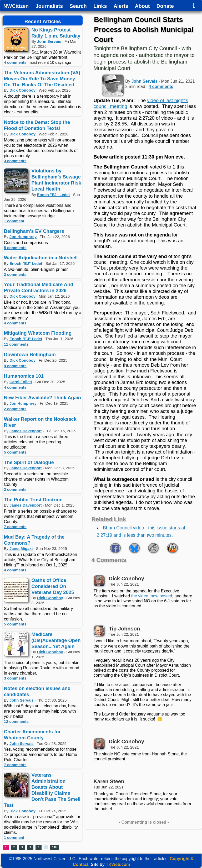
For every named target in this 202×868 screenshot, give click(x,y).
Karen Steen (109, 781)
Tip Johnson (125, 629)
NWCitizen (16, 6)
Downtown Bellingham (30, 354)
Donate (165, 6)
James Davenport (26, 431)
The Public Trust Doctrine (33, 500)
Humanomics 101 (24, 376)
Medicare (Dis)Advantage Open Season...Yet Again (56, 640)
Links (100, 6)
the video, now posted (152, 596)
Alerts (121, 6)
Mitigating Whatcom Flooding (38, 333)
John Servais (49, 41)
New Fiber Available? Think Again (42, 398)
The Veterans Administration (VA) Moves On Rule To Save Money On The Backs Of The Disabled (42, 79)
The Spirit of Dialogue (29, 462)
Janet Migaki (21, 549)
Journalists (49, 6)
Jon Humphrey (23, 237)
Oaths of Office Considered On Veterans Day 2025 (53, 586)
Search (78, 6)
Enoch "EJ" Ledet (53, 195)
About (142, 6)
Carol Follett (21, 382)
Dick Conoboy (22, 90)
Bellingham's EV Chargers (34, 231)
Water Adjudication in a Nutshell (41, 258)
